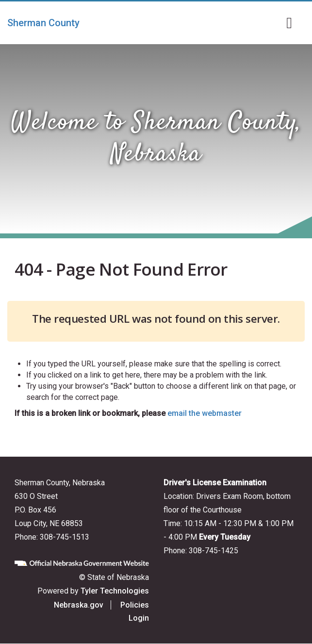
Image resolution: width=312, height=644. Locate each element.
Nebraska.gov (79, 605)
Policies (135, 605)
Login (139, 618)
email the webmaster (205, 413)
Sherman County (43, 23)
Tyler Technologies (115, 591)
